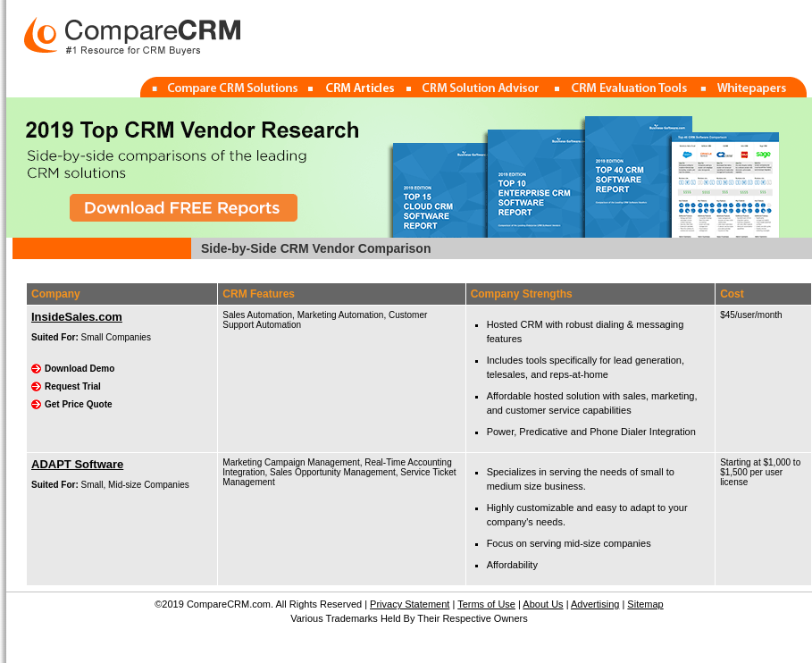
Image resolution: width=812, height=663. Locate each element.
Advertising (595, 604)
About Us (543, 604)
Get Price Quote (79, 404)
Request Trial (73, 386)
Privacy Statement (410, 604)
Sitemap (645, 604)
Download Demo (80, 369)
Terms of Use (486, 604)
